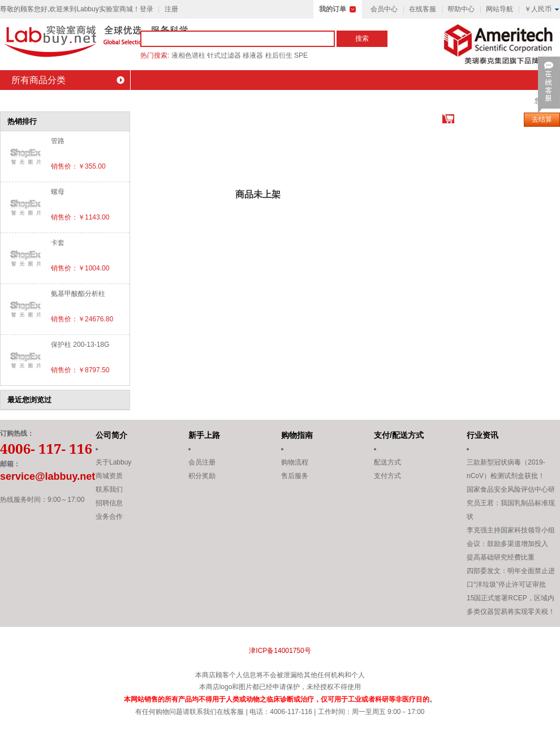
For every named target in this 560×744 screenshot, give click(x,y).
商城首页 (30, 100)
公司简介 (111, 435)
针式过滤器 (224, 55)
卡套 (58, 243)
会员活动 (327, 100)
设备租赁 (446, 100)
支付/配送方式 (399, 435)
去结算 (542, 119)
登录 (147, 9)
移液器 (253, 55)
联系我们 (505, 100)
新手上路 (204, 435)
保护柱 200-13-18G (80, 345)
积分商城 (268, 100)
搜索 (362, 38)
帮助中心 (461, 9)
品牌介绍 (149, 100)
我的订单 (333, 9)
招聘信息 (109, 503)
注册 (171, 9)
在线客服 (423, 9)
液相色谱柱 (188, 55)
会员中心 (384, 9)
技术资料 (386, 100)
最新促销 (208, 100)
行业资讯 (483, 435)
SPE (301, 55)
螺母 (58, 192)
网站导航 (499, 9)
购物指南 (297, 435)
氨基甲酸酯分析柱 (78, 294)
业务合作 (109, 517)
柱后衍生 (279, 55)
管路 (58, 141)
